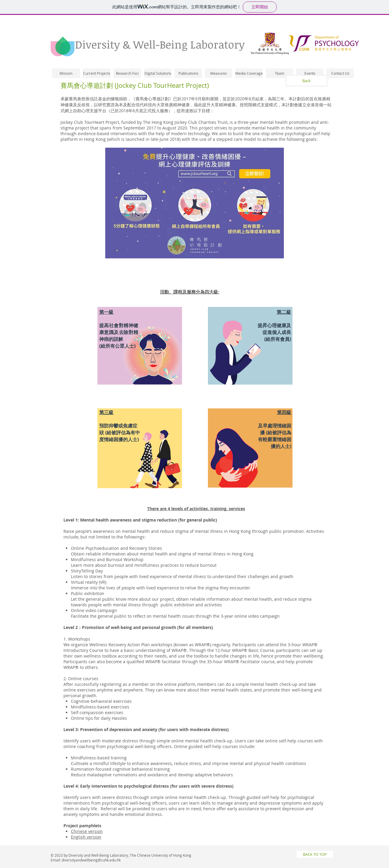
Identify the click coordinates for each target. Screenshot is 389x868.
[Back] (306, 81)
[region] (140, 349)
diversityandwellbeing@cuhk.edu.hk (91, 860)
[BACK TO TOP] (315, 854)
